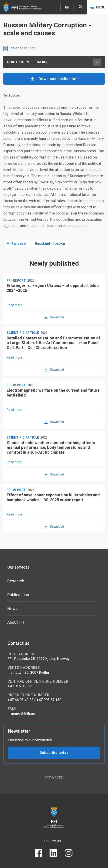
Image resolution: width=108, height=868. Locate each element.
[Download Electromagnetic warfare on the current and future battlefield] (54, 422)
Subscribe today (54, 753)
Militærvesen (17, 244)
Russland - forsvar (50, 244)
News (13, 608)
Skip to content (0, 0)
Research (16, 581)
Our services (19, 567)
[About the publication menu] (97, 62)
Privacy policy (54, 777)
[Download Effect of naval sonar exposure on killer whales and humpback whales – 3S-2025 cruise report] (54, 526)
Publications (18, 595)
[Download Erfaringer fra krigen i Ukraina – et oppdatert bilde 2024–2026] (54, 317)
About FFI (16, 622)
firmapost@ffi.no (21, 713)
